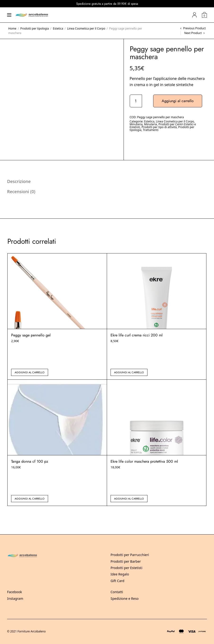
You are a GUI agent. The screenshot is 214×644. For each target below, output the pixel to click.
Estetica (58, 28)
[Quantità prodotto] (136, 101)
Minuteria (136, 124)
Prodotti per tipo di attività (159, 127)
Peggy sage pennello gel (31, 335)
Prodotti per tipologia (35, 28)
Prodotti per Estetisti (126, 568)
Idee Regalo (120, 574)
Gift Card (117, 581)
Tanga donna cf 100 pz (30, 461)
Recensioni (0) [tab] (21, 191)
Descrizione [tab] (19, 181)
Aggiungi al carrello (178, 101)
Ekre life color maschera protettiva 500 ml (144, 461)
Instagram (15, 598)
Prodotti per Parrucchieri (130, 555)
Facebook (15, 592)
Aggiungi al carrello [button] (30, 372)
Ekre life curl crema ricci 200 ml (137, 335)
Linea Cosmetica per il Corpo (86, 28)
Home (12, 28)
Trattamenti (151, 130)
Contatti (117, 592)
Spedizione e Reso (125, 598)
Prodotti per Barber (126, 561)
